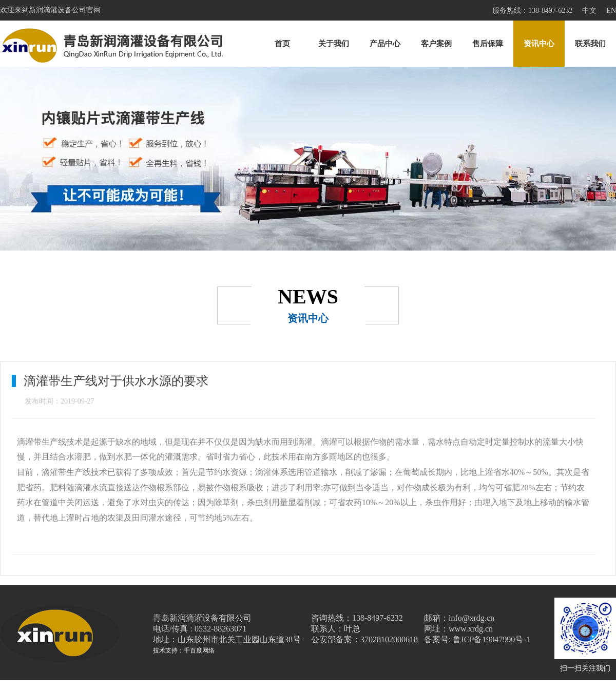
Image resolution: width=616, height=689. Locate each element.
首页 (282, 44)
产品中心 (385, 44)
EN (611, 11)
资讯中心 (539, 44)
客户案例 (436, 44)
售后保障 (488, 44)
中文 (589, 11)
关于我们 (334, 44)
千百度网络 (199, 650)
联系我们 (590, 44)
